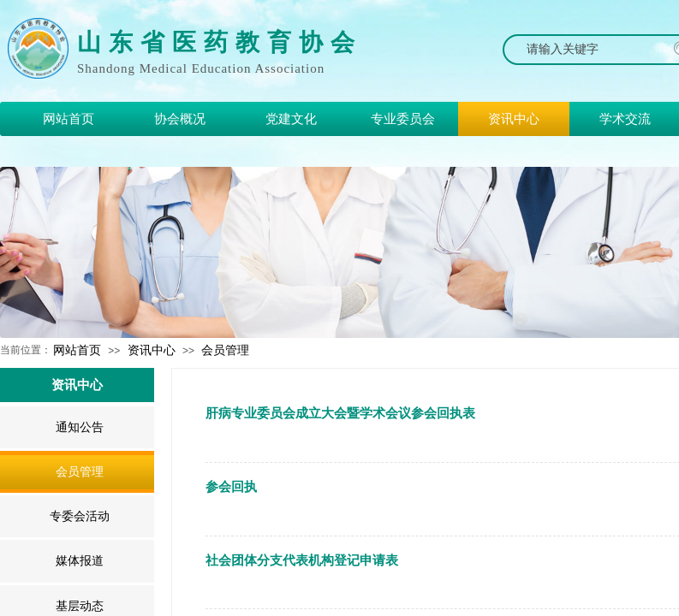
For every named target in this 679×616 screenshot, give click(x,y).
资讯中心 (152, 350)
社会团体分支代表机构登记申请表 (302, 560)
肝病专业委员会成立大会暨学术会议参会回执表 (340, 413)
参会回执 (231, 487)
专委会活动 (80, 516)
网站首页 (77, 350)
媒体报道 (80, 561)
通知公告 (80, 427)
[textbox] (589, 50)
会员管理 (225, 350)
